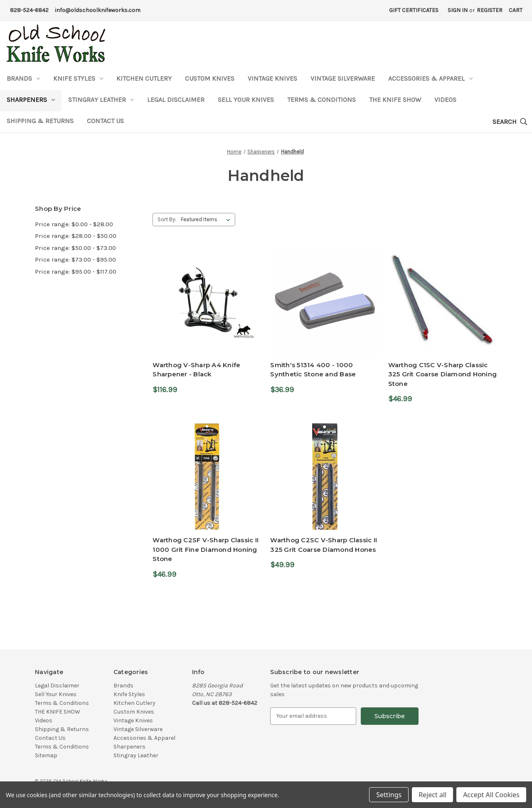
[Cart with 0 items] (516, 10)
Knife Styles (78, 78)
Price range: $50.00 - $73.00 (75, 248)
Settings (389, 795)
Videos (445, 100)
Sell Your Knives (246, 100)
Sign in (458, 10)
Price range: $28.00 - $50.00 (76, 236)
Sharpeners (31, 100)
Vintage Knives (272, 78)
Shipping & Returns (40, 121)
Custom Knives (210, 78)
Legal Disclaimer (176, 100)
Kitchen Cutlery (144, 78)
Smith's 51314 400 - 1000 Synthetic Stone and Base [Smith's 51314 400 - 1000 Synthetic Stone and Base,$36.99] (313, 370)
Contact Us (105, 121)
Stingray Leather (101, 100)
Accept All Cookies (491, 795)
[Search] (510, 122)
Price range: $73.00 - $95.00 (75, 259)
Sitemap (46, 755)
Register (490, 10)
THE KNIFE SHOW (395, 100)
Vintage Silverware (343, 78)
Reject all (432, 795)
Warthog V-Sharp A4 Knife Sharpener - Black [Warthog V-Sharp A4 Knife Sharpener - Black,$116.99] (196, 370)
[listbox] (207, 220)
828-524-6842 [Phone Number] (29, 10)
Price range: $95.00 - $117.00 (76, 272)
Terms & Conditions (321, 100)
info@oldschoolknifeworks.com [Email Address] (98, 10)
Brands (23, 78)
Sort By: (167, 219)
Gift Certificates (414, 10)
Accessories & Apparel (430, 78)
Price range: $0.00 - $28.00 (74, 224)
